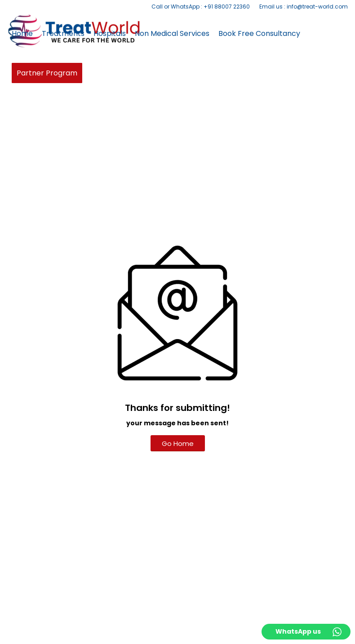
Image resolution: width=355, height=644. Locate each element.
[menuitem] (201, 7)
